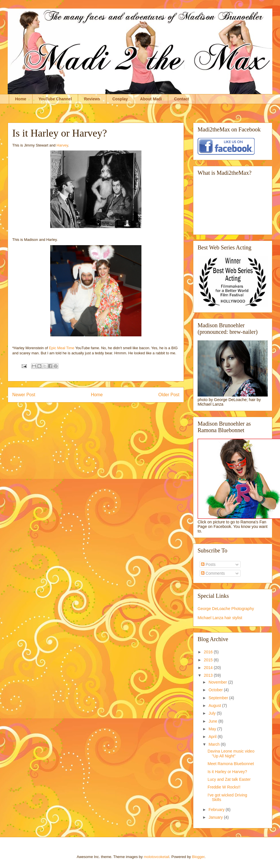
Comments (213, 573)
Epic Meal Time (62, 348)
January (216, 817)
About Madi (151, 99)
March (215, 744)
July (213, 713)
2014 (209, 668)
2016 (209, 652)
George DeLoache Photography (226, 609)
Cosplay (120, 99)
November (218, 682)
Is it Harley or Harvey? (227, 772)
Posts (208, 564)
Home (21, 99)
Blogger (198, 857)
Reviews (92, 99)
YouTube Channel (55, 99)
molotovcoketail (157, 857)
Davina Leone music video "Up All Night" (231, 754)
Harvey (62, 145)
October (216, 690)
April (213, 737)
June (213, 721)
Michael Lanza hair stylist (220, 618)
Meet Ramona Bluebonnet (231, 764)
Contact (182, 99)
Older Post (169, 395)
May (213, 729)
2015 (209, 660)
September (219, 698)
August (215, 706)
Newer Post (24, 395)
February (217, 810)
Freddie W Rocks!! (224, 787)
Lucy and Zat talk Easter (229, 779)
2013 (209, 675)
